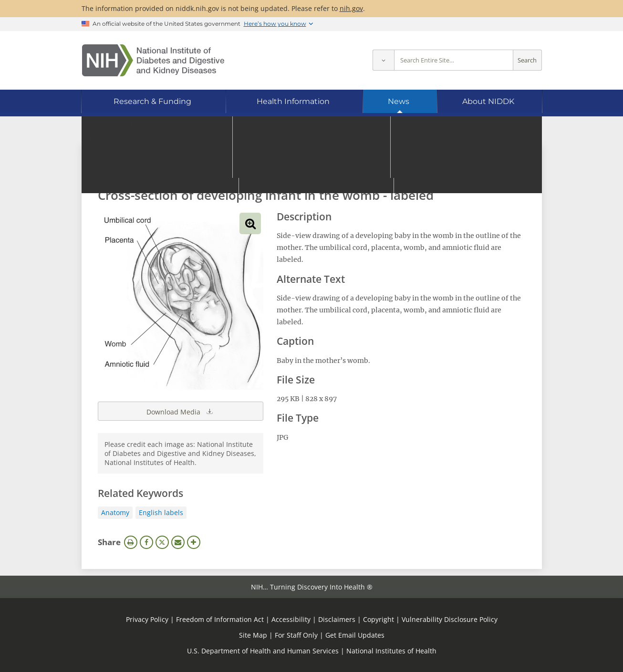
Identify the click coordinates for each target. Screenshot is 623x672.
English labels (161, 512)
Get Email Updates (355, 635)
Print (131, 542)
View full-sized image (250, 223)
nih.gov (351, 8)
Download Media (180, 411)
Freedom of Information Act (220, 619)
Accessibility (291, 619)
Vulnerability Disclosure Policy (450, 619)
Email (178, 542)
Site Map (253, 635)
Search (527, 60)
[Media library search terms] (297, 169)
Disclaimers (337, 619)
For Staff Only (296, 635)
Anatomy (115, 512)
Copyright (379, 619)
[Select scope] (383, 60)
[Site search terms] (454, 60)
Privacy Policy (147, 619)
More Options (194, 542)
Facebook (146, 542)
